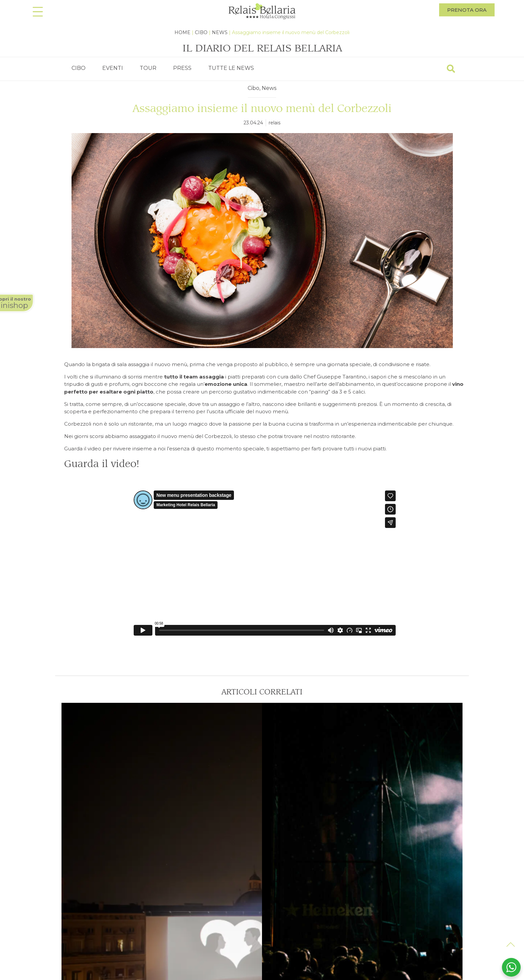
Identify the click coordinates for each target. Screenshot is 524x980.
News (220, 32)
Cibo (201, 32)
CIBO (79, 68)
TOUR (148, 68)
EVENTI (113, 68)
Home (182, 32)
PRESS (182, 68)
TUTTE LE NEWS (231, 68)
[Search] (451, 69)
